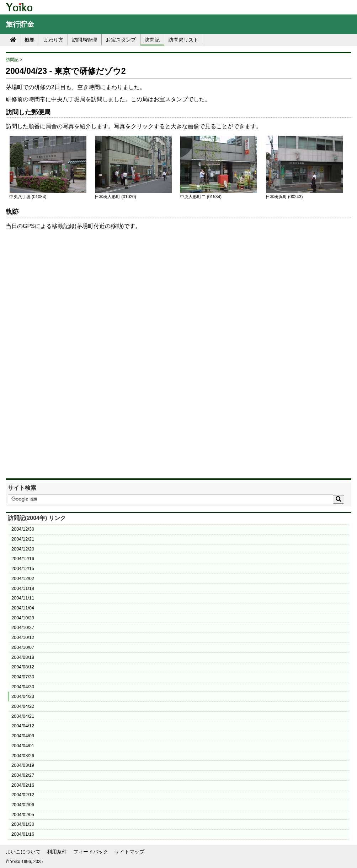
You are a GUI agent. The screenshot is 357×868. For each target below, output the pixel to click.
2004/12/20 (23, 549)
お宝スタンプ (121, 40)
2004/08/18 (23, 657)
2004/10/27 (23, 627)
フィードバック (91, 852)
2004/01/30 (23, 824)
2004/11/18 (23, 588)
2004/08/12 (23, 667)
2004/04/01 (23, 746)
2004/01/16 (23, 834)
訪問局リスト (183, 40)
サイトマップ (129, 852)
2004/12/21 (23, 539)
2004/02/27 (23, 775)
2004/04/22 (23, 706)
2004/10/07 (23, 647)
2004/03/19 (23, 765)
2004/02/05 (23, 815)
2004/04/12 (23, 726)
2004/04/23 (23, 696)
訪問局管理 (85, 40)
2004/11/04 (23, 608)
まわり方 (53, 40)
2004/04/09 (23, 736)
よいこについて (23, 852)
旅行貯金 (20, 24)
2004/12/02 (23, 578)
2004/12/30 (23, 529)
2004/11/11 (23, 598)
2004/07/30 (23, 677)
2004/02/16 (23, 785)
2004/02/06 (23, 805)
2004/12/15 (23, 568)
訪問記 (152, 40)
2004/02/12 (23, 795)
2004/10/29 (23, 618)
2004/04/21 (23, 716)
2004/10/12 (23, 637)
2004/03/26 (23, 756)
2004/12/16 (23, 558)
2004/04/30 (23, 687)
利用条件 (57, 852)
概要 (30, 40)
